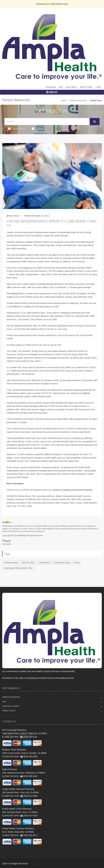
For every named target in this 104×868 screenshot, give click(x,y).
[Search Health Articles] (47, 122)
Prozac (77, 563)
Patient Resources (78, 100)
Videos (37, 129)
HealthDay (22, 535)
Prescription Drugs (62, 563)
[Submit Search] (95, 122)
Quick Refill (71, 87)
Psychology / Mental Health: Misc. (18, 568)
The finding (12, 294)
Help (61, 87)
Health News (17, 129)
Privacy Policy (9, 711)
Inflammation (45, 563)
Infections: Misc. (28, 563)
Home (64, 100)
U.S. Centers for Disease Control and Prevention (70, 490)
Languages (51, 87)
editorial (86, 393)
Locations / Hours (11, 706)
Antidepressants (11, 563)
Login (98, 87)
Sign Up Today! (86, 87)
